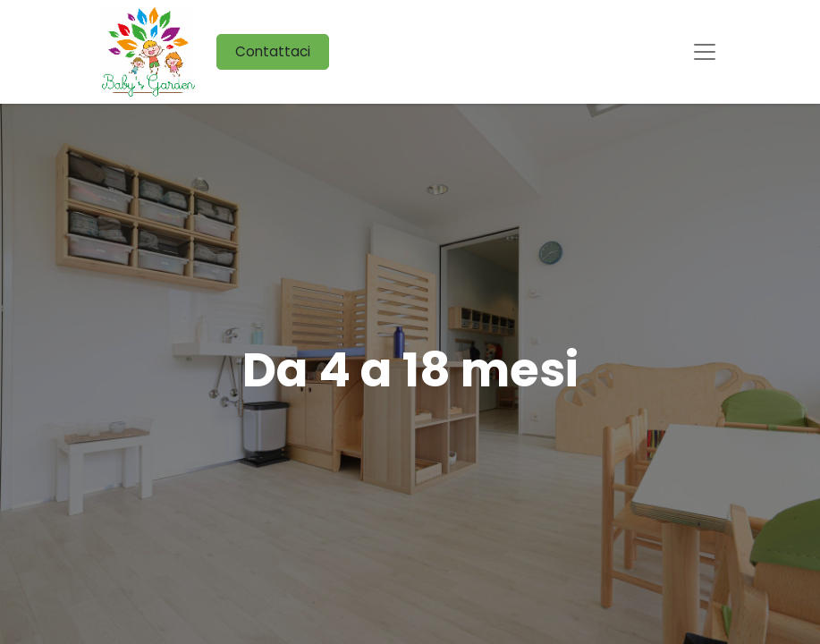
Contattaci (273, 51)
